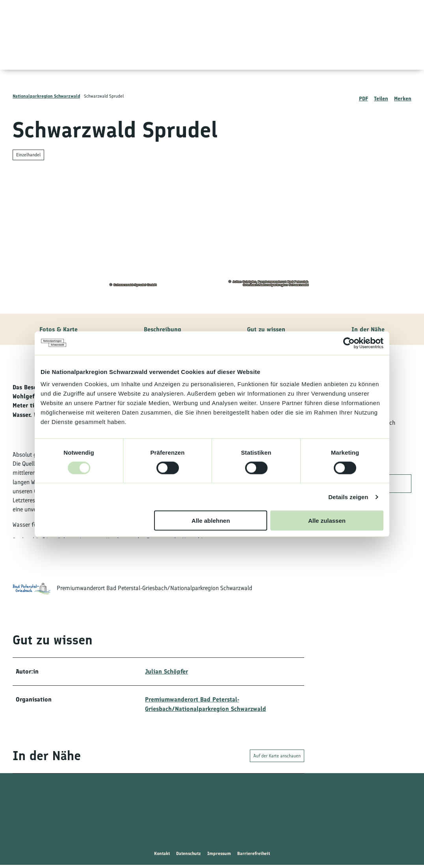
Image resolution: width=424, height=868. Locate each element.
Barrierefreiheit (254, 857)
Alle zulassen (327, 521)
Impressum (219, 857)
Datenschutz (189, 857)
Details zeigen (348, 497)
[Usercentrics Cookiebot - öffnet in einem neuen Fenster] (349, 343)
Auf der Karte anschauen (277, 759)
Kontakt (162, 857)
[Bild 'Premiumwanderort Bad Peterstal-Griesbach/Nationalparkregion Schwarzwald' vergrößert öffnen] (32, 595)
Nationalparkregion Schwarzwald (46, 96)
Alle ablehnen (211, 521)
